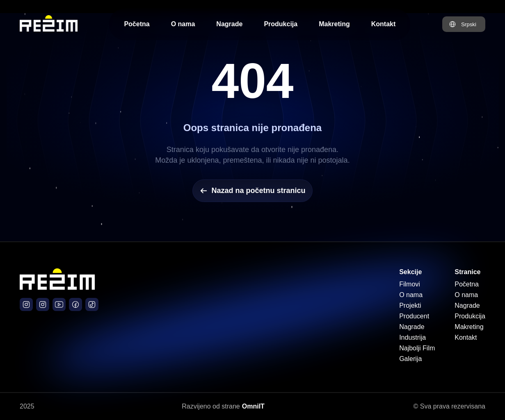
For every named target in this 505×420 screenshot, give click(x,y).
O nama (183, 24)
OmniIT (253, 406)
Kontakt (384, 24)
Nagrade (229, 24)
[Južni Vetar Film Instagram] (43, 304)
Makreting (334, 24)
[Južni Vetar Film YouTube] (59, 304)
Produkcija (281, 24)
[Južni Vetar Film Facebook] (75, 304)
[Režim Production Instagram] (26, 304)
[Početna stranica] (57, 287)
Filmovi (410, 284)
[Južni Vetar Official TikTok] (92, 304)
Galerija (410, 359)
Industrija (412, 337)
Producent (414, 316)
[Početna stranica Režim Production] (49, 24)
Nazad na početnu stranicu (252, 191)
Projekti (410, 305)
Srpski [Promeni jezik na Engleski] (469, 24)
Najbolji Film (417, 348)
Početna (137, 24)
